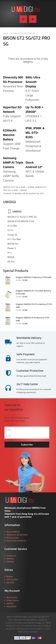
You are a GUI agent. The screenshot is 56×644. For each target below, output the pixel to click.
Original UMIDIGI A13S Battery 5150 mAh (32, 319)
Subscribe (27, 444)
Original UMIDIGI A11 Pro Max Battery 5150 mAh (33, 292)
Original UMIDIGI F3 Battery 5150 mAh (34, 277)
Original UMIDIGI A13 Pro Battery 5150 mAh (34, 306)
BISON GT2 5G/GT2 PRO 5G (23, 33)
